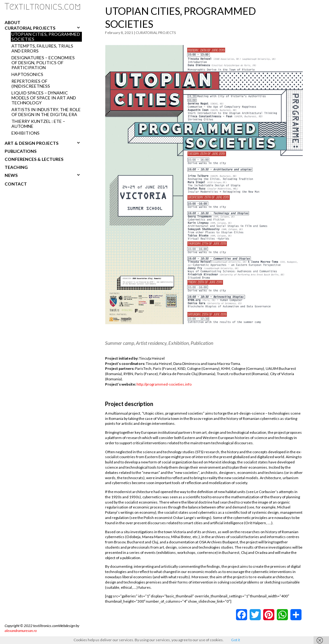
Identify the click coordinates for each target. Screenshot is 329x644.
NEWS (11, 175)
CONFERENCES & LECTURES (34, 159)
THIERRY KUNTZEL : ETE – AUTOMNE (38, 124)
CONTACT (16, 184)
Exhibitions (25, 133)
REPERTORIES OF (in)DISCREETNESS (31, 84)
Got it (236, 640)
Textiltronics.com (43, 6)
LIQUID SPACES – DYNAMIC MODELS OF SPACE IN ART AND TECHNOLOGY (44, 98)
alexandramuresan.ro (21, 631)
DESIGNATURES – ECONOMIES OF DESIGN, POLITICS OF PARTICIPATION (43, 63)
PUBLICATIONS (21, 151)
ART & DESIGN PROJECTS (32, 143)
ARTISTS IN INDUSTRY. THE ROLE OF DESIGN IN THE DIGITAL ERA (46, 112)
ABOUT (13, 22)
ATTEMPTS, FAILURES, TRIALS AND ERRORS (42, 48)
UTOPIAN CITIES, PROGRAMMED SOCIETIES (46, 37)
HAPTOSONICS (27, 74)
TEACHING (16, 167)
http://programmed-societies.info (164, 384)
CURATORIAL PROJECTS (30, 28)
